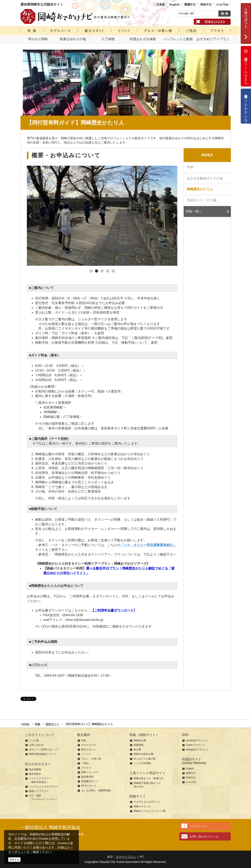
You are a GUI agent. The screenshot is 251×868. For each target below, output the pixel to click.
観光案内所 (87, 777)
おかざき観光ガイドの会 (205, 178)
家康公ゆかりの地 (73, 39)
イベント (86, 754)
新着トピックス (90, 772)
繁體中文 (190, 5)
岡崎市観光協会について (42, 754)
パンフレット (198, 826)
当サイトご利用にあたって (44, 749)
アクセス (86, 768)
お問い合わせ (36, 745)
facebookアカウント (197, 740)
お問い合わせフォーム (204, 836)
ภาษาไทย (222, 5)
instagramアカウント (198, 749)
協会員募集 (35, 769)
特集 (84, 740)
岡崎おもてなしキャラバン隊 (150, 811)
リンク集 (34, 740)
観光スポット (89, 749)
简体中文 (206, 5)
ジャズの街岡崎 (142, 763)
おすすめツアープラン (213, 39)
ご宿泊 (85, 763)
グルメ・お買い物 (91, 759)
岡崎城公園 (140, 740)
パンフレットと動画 (178, 39)
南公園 (137, 749)
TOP (190, 167)
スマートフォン (126, 857)
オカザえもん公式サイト (147, 802)
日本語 (160, 5)
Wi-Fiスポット (89, 786)
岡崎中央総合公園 (143, 754)
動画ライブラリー (39, 791)
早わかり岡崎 (38, 39)
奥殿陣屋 (139, 745)
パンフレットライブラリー (44, 787)
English (175, 5)
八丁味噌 (108, 39)
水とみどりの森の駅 (145, 759)
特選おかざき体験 (143, 39)
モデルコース (89, 745)
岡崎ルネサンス (142, 806)
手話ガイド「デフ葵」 (203, 200)
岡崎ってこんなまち (246, 66)
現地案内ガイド (90, 781)
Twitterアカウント (196, 745)
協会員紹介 (35, 774)
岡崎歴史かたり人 (200, 189)
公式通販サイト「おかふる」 (246, 106)
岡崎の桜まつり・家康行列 (148, 778)
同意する (14, 860)
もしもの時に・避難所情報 (96, 790)
